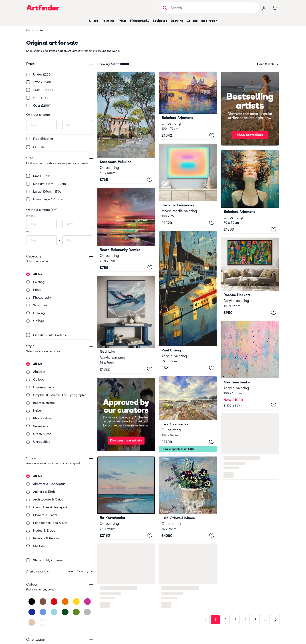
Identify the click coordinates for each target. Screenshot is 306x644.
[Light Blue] (54, 612)
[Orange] (65, 602)
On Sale (35, 147)
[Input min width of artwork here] (41, 240)
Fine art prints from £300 (179, 449)
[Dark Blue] (32, 612)
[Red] (54, 602)
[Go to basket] (274, 8)
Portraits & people (43, 538)
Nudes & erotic (41, 531)
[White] (43, 622)
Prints (122, 21)
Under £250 (38, 75)
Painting (108, 21)
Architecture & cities (45, 499)
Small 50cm (38, 176)
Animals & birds (41, 492)
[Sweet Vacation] (126, 498)
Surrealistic (38, 426)
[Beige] (32, 622)
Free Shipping (40, 139)
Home (30, 30)
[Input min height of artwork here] (41, 224)
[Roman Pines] (126, 128)
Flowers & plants (42, 515)
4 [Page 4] (245, 620)
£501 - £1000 (39, 90)
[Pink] (87, 602)
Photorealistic (39, 418)
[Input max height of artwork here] (78, 224)
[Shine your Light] (126, 230)
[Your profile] (264, 8)
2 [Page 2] (225, 620)
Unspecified (38, 442)
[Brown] (43, 602)
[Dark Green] (65, 612)
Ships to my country (44, 560)
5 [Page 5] (255, 620)
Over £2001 (38, 106)
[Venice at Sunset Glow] (188, 106)
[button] (80, 571)
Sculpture (160, 21)
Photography (140, 21)
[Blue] (43, 612)
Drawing (177, 21)
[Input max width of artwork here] (78, 240)
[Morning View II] (126, 325)
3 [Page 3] (235, 620)
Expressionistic (41, 387)
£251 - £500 (39, 82)
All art (93, 21)
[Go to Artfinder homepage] (43, 8)
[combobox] (80, 571)
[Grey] (87, 612)
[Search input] (211, 8)
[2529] (250, 365)
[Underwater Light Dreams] (250, 192)
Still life (35, 546)
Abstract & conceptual (46, 484)
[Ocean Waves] (188, 414)
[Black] (32, 602)
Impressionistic (40, 403)
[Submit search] (165, 8)
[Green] (76, 612)
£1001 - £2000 (40, 98)
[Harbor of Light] (188, 302)
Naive (34, 411)
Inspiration (209, 21)
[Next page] (275, 620)
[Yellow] (76, 602)
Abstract (36, 372)
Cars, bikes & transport (47, 507)
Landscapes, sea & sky (47, 523)
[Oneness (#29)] (188, 185)
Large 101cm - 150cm (45, 192)
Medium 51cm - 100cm (46, 184)
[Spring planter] (188, 498)
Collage (192, 21)
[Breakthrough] (250, 277)
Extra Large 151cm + (45, 199)
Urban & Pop (39, 434)
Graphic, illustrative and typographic (56, 395)
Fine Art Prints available (47, 335)
